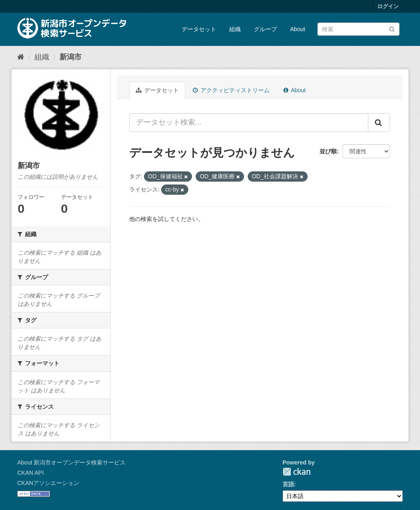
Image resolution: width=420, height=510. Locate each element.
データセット (199, 29)
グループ (265, 29)
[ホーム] (21, 57)
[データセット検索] (358, 29)
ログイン (388, 6)
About (298, 29)
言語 (288, 484)
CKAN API (31, 473)
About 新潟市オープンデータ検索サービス (71, 462)
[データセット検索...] (249, 123)
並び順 (328, 151)
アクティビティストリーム (231, 90)
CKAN (297, 472)
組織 (235, 29)
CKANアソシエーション (48, 483)
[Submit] (392, 28)
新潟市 (71, 57)
